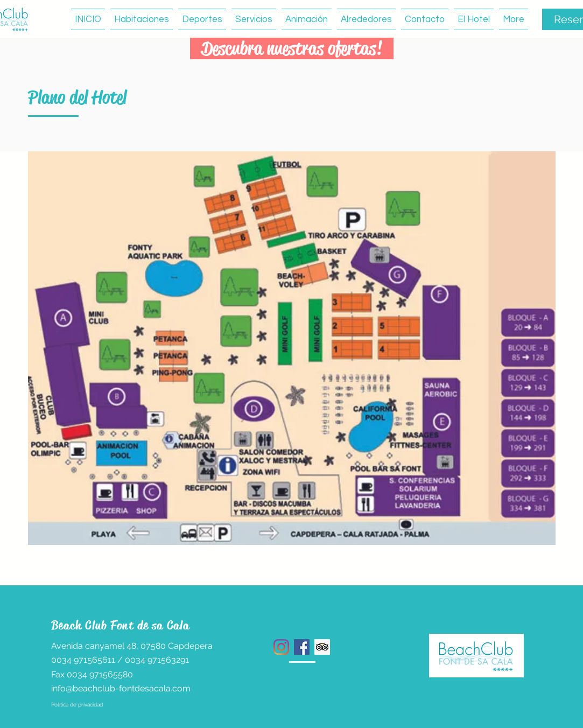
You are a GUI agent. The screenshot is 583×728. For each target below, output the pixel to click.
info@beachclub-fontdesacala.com (121, 688)
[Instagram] (281, 647)
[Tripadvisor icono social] (322, 647)
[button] (202, 19)
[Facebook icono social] (302, 647)
